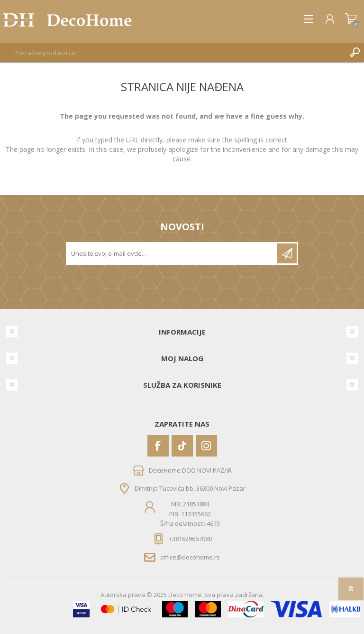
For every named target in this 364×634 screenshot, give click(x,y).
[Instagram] (206, 446)
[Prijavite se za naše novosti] (172, 253)
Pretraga (355, 53)
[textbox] (173, 53)
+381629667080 (190, 539)
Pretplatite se (287, 253)
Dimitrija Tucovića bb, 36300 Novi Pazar (190, 488)
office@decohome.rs (190, 557)
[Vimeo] (182, 446)
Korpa (351, 19)
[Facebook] (158, 446)
